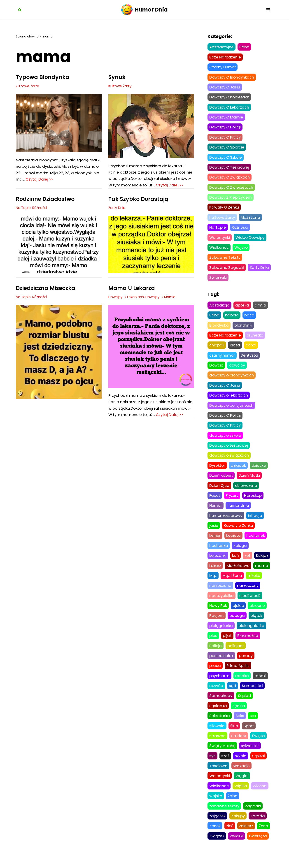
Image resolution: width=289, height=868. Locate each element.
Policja (216, 652)
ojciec (239, 612)
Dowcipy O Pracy (226, 138)
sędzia (239, 713)
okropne (258, 612)
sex (253, 724)
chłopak (217, 349)
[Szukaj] (20, 10)
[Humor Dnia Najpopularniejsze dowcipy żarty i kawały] (144, 10)
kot (248, 561)
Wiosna (261, 794)
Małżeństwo (238, 571)
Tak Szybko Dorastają (138, 206)
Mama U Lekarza (132, 295)
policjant (236, 652)
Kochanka (219, 551)
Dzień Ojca (220, 490)
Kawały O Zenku (225, 209)
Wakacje (242, 774)
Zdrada (258, 825)
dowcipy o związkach (230, 460)
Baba (245, 47)
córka (252, 349)
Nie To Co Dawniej (133, 591)
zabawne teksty (225, 815)
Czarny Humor (120, 452)
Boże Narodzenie (225, 57)
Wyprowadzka (129, 443)
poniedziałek (221, 663)
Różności (40, 215)
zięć (230, 835)
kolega (241, 551)
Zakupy (238, 825)
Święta (259, 744)
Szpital (259, 764)
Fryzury (233, 501)
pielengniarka (252, 632)
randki (261, 683)
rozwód (216, 693)
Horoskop (254, 501)
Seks (240, 724)
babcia (232, 318)
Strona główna (27, 36)
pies (213, 643)
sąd (233, 693)
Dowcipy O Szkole (226, 159)
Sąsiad (245, 703)
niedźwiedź (251, 602)
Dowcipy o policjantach (232, 409)
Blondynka (219, 328)
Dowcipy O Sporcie (227, 149)
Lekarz (215, 571)
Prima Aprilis (238, 673)
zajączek (218, 825)
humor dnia (239, 511)
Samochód (253, 693)
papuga (238, 622)
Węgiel (243, 784)
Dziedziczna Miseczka (45, 295)
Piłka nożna (248, 643)
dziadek (239, 470)
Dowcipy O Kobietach (230, 98)
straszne (218, 744)
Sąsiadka (218, 713)
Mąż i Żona (233, 582)
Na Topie (23, 215)
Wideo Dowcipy (251, 240)
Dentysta (251, 359)
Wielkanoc (219, 250)
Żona (264, 835)
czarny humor (223, 359)
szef (226, 764)
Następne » (70, 742)
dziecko (259, 470)
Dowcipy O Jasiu (225, 88)
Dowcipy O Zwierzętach (232, 189)
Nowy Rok (218, 612)
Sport (249, 734)
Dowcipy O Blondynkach (233, 78)
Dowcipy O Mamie (161, 304)
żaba (233, 805)
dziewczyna (247, 490)
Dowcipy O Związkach (34, 600)
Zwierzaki (244, 280)
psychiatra (220, 683)
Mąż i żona (251, 219)
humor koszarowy (226, 521)
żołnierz (247, 835)
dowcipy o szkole (226, 440)
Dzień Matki (249, 480)
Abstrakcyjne (222, 47)
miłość (255, 582)
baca (250, 318)
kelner (215, 541)
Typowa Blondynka (43, 77)
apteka (242, 308)
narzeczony (249, 592)
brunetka (256, 339)
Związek (217, 845)
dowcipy (237, 369)
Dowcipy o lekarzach (229, 399)
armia (261, 308)
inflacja (256, 521)
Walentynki (220, 240)
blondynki (244, 328)
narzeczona (221, 592)
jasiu (214, 531)
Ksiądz (262, 561)
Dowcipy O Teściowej (230, 169)
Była (22, 591)
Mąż (213, 582)
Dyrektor (217, 470)
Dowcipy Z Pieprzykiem (166, 600)
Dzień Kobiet (221, 480)
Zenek (215, 835)
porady (246, 663)
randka (243, 683)
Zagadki (254, 815)
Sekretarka (220, 724)
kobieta (234, 541)
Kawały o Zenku (239, 531)
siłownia (217, 734)
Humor (216, 511)
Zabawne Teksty (225, 260)
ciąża (235, 349)
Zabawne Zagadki (227, 270)
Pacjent (217, 622)
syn (213, 764)
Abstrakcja (220, 308)
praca (215, 673)
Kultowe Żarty (28, 86)
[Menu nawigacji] (268, 10)
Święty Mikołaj (223, 754)
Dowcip (216, 369)
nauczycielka (222, 602)
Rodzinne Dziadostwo (45, 206)
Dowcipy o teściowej (229, 450)
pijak (227, 643)
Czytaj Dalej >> (67, 180)
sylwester (251, 754)
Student (239, 744)
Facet (215, 501)
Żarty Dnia (117, 215)
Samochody (221, 703)
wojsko (216, 805)
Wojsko (242, 250)
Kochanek (256, 541)
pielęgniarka (221, 632)
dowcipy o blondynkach (233, 379)
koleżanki (218, 561)
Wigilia (241, 794)
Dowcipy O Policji (226, 128)
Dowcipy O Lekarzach (126, 304)
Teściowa (219, 774)
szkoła (241, 764)
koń (236, 561)
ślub (234, 734)
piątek (257, 622)
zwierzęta (258, 845)
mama (262, 571)
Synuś (117, 77)
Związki (237, 845)
